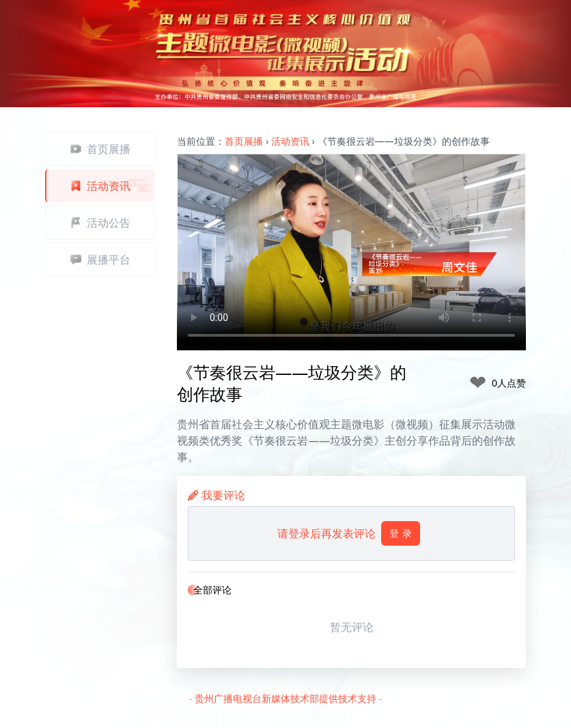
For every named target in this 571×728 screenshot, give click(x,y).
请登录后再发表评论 (349, 533)
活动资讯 (290, 141)
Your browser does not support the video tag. (351, 252)
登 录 (401, 533)
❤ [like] (478, 383)
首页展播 (244, 141)
